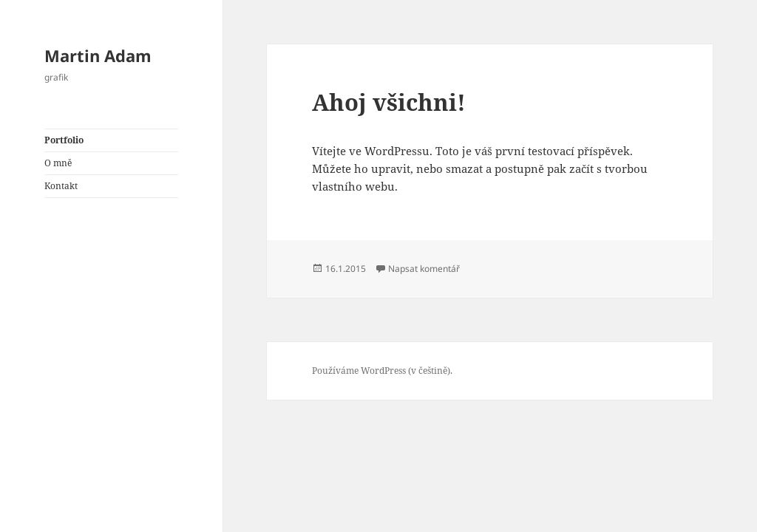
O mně (58, 163)
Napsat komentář (424, 269)
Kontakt (61, 186)
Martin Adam (98, 55)
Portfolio (64, 140)
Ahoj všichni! (389, 102)
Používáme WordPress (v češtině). (382, 371)
